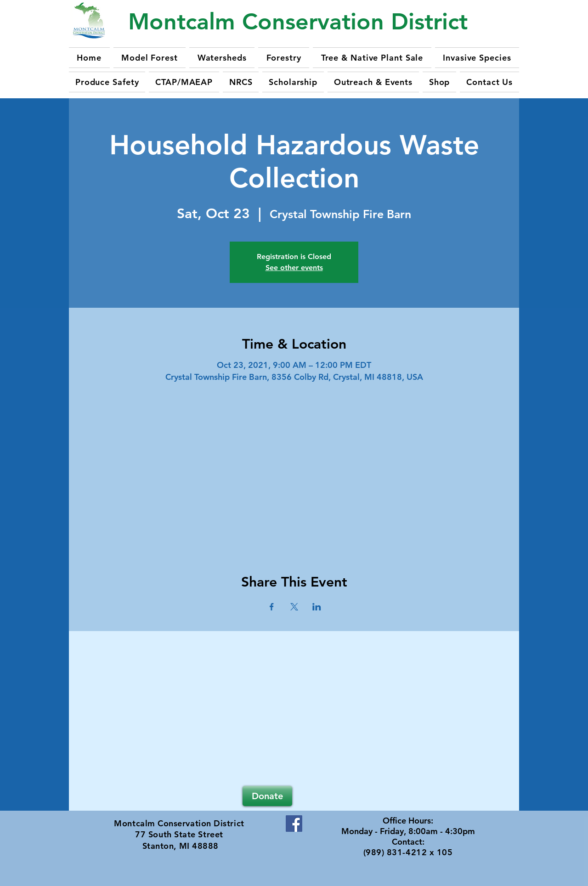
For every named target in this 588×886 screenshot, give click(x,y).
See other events (294, 268)
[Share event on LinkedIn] (317, 607)
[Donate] (267, 796)
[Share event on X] (294, 607)
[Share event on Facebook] (272, 607)
